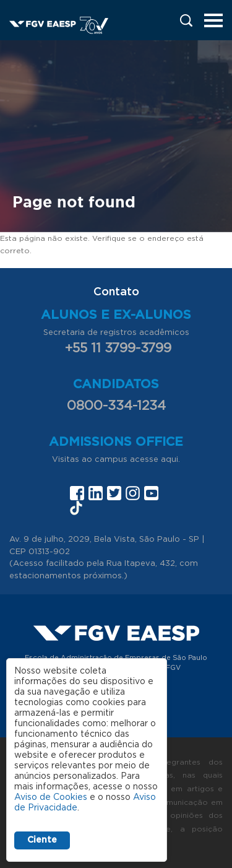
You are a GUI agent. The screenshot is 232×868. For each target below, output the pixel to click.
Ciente (42, 840)
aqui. (170, 460)
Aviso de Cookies (51, 797)
